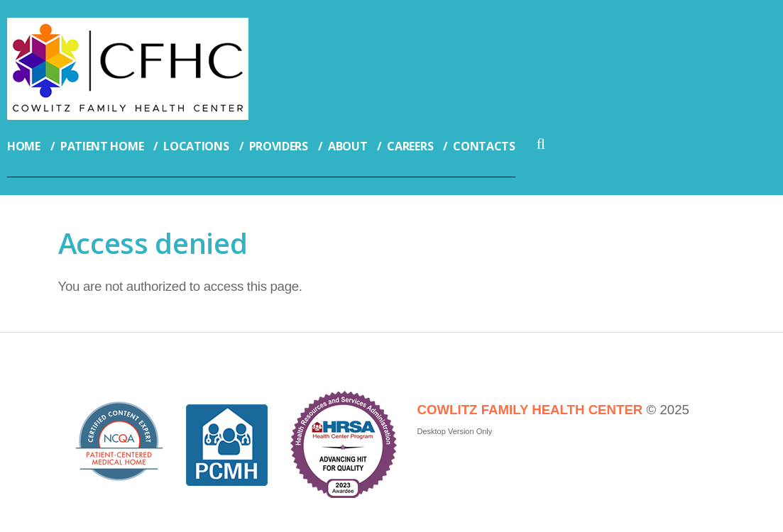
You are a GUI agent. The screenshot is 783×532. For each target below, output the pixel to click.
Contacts (484, 146)
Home (24, 146)
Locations (196, 146)
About (348, 146)
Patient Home (102, 146)
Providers (279, 146)
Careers (410, 146)
